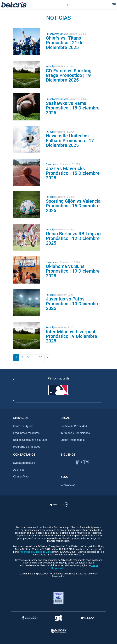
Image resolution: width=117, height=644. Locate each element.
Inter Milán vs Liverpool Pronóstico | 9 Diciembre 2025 (71, 336)
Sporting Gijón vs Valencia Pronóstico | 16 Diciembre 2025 (73, 206)
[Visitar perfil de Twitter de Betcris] (87, 466)
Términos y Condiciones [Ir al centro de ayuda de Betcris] (75, 433)
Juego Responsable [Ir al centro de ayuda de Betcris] (73, 440)
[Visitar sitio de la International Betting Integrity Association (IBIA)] (29, 618)
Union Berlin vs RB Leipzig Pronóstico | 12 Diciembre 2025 (73, 238)
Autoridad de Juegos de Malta (36, 552)
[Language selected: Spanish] (69, 5)
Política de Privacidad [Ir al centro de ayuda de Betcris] (74, 426)
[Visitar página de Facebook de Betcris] (77, 466)
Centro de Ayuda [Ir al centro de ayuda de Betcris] (23, 426)
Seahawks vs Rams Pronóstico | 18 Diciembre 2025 (73, 108)
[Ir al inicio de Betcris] (14, 5)
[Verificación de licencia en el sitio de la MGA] (54, 509)
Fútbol (49, 67)
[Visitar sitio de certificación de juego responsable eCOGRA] (88, 618)
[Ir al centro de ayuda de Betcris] (66, 509)
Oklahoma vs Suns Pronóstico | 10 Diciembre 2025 (73, 271)
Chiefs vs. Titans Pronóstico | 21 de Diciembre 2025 (65, 43)
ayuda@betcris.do (24, 463)
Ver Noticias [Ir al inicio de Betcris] (68, 485)
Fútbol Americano (55, 34)
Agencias (19, 470)
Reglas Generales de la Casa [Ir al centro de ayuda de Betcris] (30, 440)
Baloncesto (52, 164)
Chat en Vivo (21, 477)
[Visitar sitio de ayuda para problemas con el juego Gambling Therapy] (58, 618)
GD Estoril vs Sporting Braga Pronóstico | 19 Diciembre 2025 (69, 75)
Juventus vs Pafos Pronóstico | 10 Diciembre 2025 (73, 304)
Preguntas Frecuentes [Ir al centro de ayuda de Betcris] (26, 433)
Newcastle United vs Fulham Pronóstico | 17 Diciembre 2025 (70, 141)
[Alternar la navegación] (114, 5)
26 (41, 357)
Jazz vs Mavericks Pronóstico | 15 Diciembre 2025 (73, 173)
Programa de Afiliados (27, 447)
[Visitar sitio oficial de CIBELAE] (58, 631)
